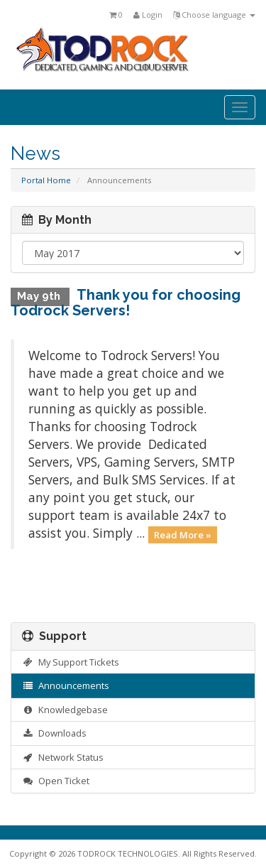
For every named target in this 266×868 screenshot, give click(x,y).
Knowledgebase (65, 710)
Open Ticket (56, 781)
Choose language (214, 15)
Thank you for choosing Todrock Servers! (126, 303)
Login (148, 15)
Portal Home (46, 180)
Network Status (63, 757)
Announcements (66, 685)
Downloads (54, 733)
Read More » (183, 534)
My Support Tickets (71, 662)
